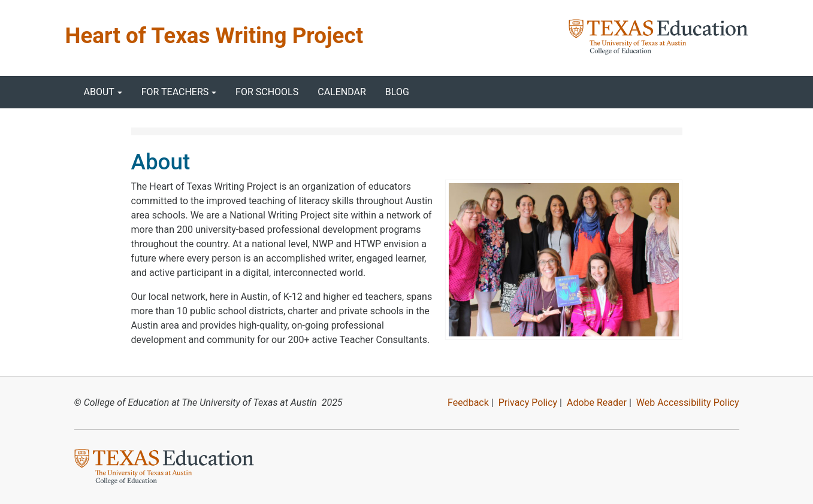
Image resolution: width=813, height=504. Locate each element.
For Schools (267, 92)
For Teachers (175, 92)
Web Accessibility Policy (688, 403)
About (99, 92)
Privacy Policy (528, 403)
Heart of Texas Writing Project (214, 36)
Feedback (468, 403)
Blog (397, 92)
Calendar (342, 92)
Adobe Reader (597, 403)
